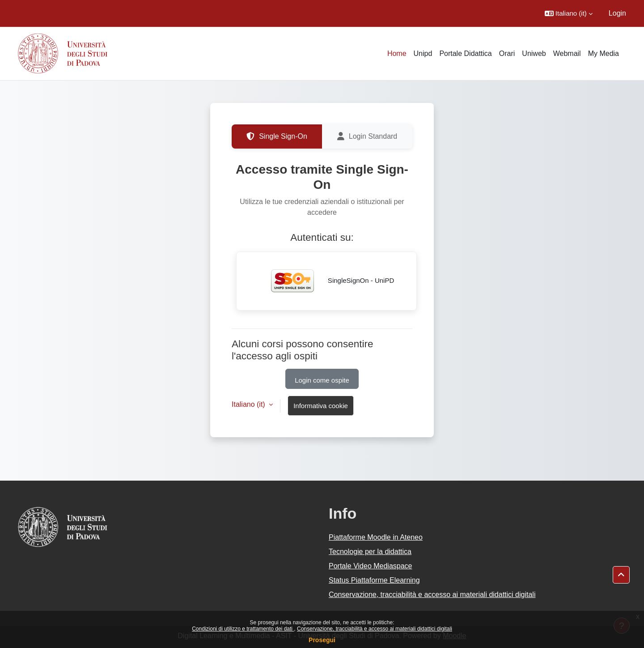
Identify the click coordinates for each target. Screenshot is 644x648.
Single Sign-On (277, 136)
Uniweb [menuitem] (534, 53)
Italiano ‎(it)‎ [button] (249, 404)
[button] (569, 13)
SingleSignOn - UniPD (327, 281)
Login (617, 13)
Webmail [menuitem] (567, 53)
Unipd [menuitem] (423, 53)
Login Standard (367, 136)
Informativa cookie (321, 406)
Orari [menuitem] (507, 53)
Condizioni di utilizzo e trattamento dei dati (243, 629)
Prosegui (322, 640)
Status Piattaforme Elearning (374, 580)
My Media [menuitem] (604, 53)
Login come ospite (322, 380)
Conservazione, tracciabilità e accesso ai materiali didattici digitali (375, 629)
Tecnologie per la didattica (370, 552)
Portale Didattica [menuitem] (465, 53)
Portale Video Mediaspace (371, 566)
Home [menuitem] (397, 53)
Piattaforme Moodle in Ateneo (376, 537)
